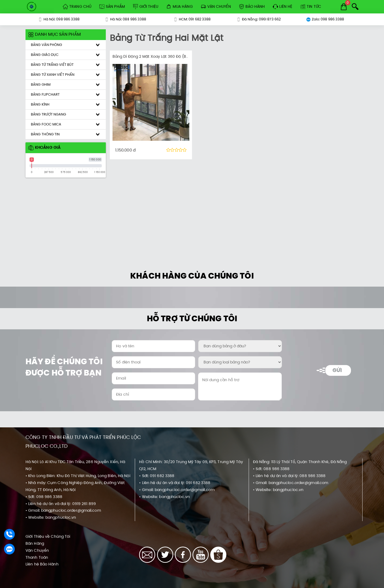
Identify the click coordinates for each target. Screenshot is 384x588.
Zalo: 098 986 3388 (325, 19)
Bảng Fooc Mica (46, 124)
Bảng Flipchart (45, 94)
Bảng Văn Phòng (46, 45)
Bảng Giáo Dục (45, 55)
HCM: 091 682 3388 (192, 19)
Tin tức (311, 6)
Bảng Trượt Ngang (49, 114)
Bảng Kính (40, 104)
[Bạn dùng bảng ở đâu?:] (240, 346)
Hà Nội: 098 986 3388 (59, 19)
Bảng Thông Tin (45, 134)
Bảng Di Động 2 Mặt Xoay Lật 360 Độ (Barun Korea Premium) (170, 56)
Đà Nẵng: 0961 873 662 (259, 19)
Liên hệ (282, 6)
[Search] (355, 7)
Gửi (337, 370)
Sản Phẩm (112, 6)
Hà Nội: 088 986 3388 (126, 19)
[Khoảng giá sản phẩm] (24, 30)
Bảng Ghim (41, 84)
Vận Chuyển (216, 6)
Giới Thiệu (146, 6)
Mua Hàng (180, 6)
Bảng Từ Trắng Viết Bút (52, 65)
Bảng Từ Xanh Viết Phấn (53, 75)
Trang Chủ (77, 6)
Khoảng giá (44, 147)
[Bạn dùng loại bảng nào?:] (240, 362)
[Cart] (344, 7)
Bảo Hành (252, 6)
